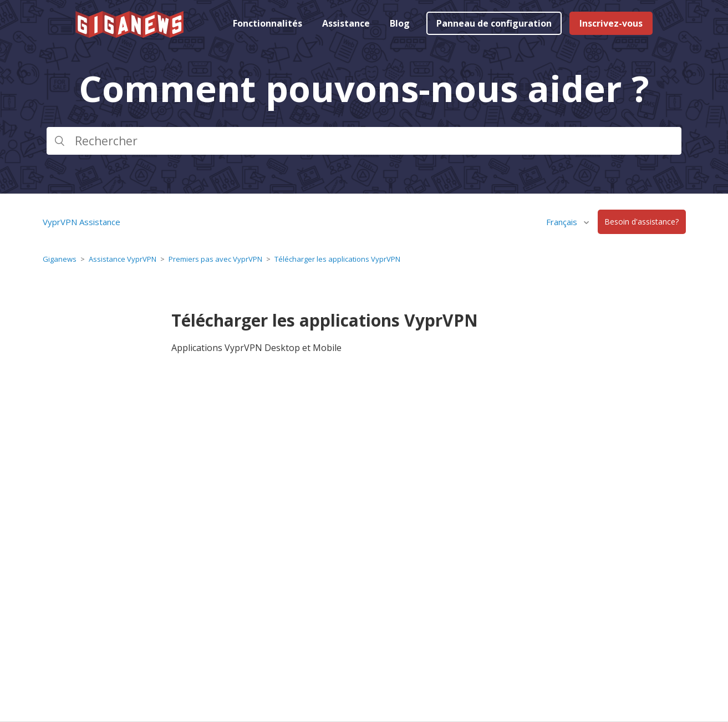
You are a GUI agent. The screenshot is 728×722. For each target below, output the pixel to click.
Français (563, 222)
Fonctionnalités (268, 23)
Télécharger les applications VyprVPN (337, 259)
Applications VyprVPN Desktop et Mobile (256, 348)
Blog (400, 23)
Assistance (346, 23)
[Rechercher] (364, 141)
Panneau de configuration (494, 23)
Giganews (60, 259)
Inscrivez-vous (611, 23)
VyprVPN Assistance (82, 222)
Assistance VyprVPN (123, 259)
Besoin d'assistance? (642, 222)
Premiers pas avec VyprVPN (215, 259)
